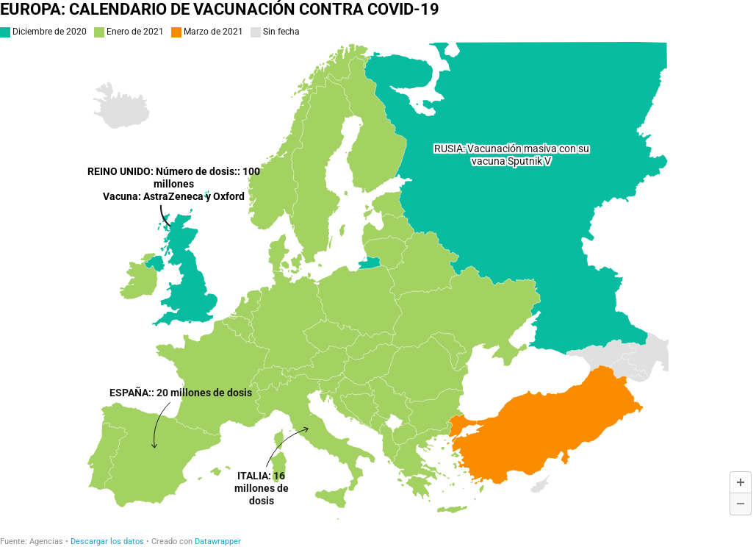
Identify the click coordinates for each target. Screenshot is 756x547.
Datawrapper (218, 541)
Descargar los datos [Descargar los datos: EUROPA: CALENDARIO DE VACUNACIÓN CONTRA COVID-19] (107, 541)
